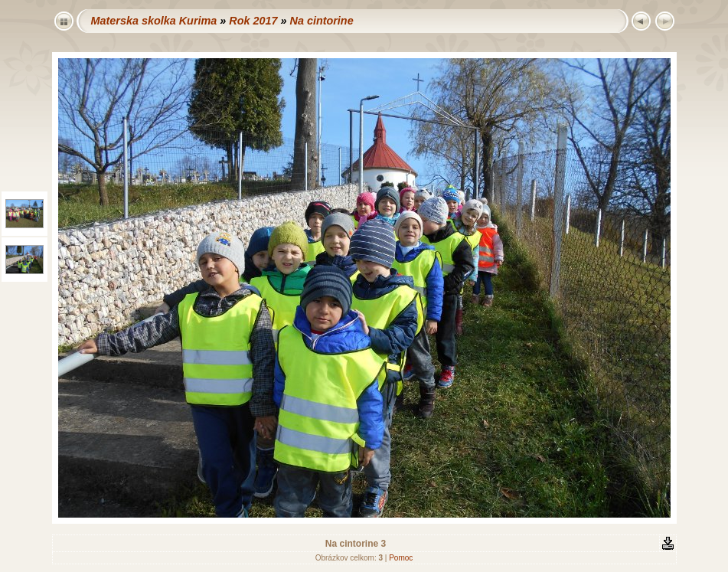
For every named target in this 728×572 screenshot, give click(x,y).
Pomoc (401, 558)
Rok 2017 (253, 21)
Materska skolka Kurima (154, 21)
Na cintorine (321, 21)
